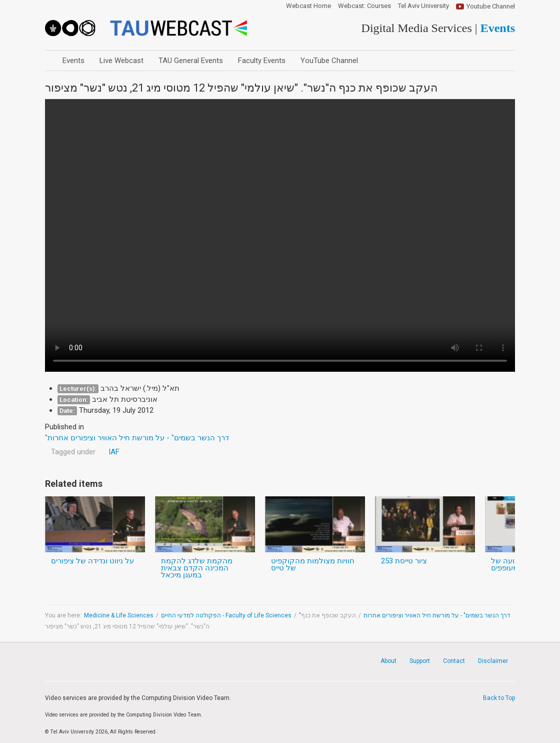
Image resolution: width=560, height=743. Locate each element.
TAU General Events (191, 61)
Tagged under (73, 452)
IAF (114, 452)
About (388, 661)
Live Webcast (121, 61)
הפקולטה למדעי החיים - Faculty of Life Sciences (226, 615)
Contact (454, 661)
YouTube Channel (329, 61)
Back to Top (499, 698)
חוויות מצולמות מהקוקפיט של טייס (313, 564)
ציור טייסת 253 (404, 561)
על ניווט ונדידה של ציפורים (92, 561)
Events (73, 61)
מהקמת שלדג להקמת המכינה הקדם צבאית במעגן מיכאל (197, 568)
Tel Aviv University (423, 6)
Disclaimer (493, 661)
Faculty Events (262, 61)
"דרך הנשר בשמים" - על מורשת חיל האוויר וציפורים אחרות (405, 615)
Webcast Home (308, 6)
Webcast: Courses (364, 6)
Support (420, 661)
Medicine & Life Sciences (119, 615)
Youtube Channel (491, 6)
